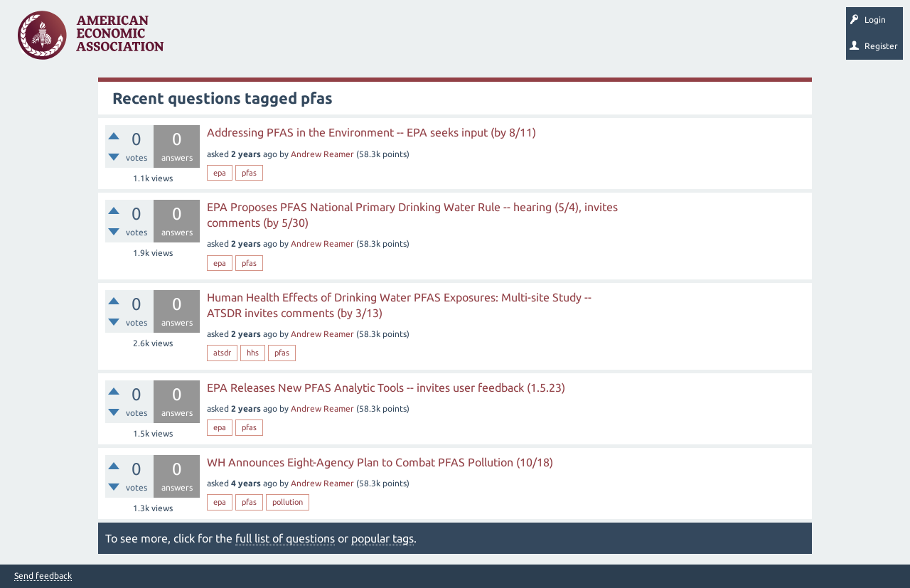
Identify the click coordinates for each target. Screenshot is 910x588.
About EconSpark (595, 40)
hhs (253, 353)
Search (496, 40)
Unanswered (264, 40)
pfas (249, 173)
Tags (318, 40)
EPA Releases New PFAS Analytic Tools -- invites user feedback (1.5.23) (386, 387)
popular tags (382, 538)
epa (220, 173)
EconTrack (663, 40)
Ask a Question (436, 40)
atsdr (222, 353)
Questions (204, 40)
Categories (369, 40)
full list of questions (285, 538)
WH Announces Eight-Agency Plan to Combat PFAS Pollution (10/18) (380, 462)
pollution (288, 502)
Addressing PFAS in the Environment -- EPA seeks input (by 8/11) (371, 132)
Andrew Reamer (322, 154)
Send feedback (43, 576)
